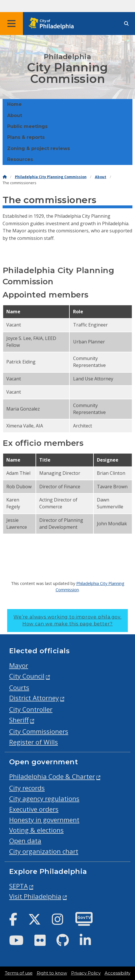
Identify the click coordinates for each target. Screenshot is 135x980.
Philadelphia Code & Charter (52, 776)
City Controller (31, 709)
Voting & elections (36, 830)
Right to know (52, 973)
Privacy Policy (86, 973)
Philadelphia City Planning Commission (51, 177)
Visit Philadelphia (35, 896)
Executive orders (34, 809)
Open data (25, 841)
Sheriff (19, 720)
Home (14, 104)
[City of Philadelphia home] (53, 24)
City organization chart (44, 851)
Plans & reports (26, 137)
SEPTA (18, 886)
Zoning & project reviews (39, 148)
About (15, 115)
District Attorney (34, 698)
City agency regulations (44, 799)
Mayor (19, 665)
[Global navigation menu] (11, 24)
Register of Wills (34, 742)
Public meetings (27, 126)
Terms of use (19, 973)
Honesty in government (44, 820)
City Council (27, 676)
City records (27, 788)
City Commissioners (39, 731)
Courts (19, 688)
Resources (20, 159)
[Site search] (126, 24)
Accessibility (118, 973)
